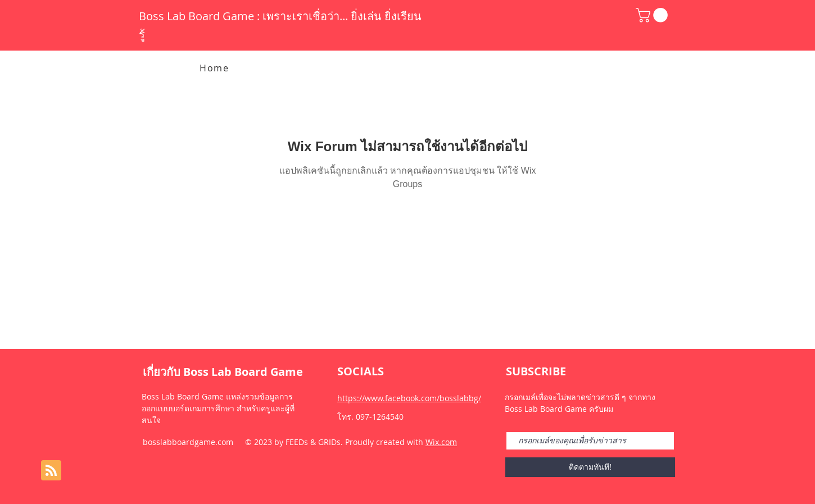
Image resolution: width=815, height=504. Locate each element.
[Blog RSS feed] (51, 471)
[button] (653, 15)
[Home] (216, 68)
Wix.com (441, 442)
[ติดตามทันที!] (590, 467)
